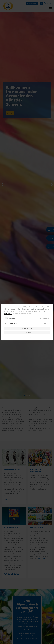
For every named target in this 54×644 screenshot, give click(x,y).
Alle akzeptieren (27, 333)
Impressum (23, 337)
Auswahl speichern (27, 328)
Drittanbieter (13, 324)
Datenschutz (8, 313)
